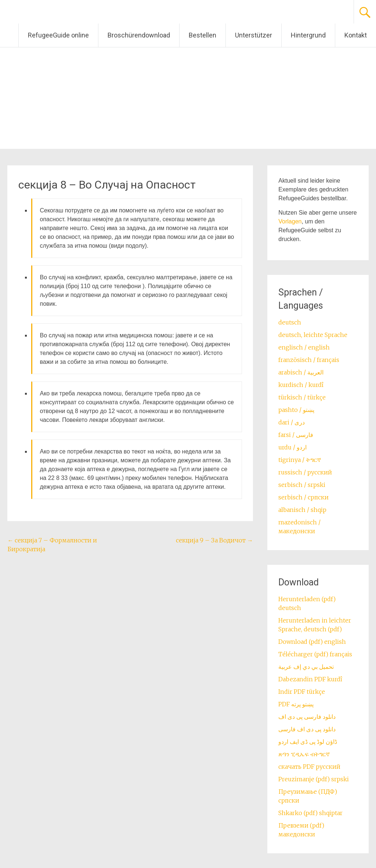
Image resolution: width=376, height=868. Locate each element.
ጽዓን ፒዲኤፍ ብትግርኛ (304, 754)
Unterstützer (254, 35)
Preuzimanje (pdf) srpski (314, 779)
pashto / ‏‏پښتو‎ (296, 410)
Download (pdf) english (312, 642)
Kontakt (356, 35)
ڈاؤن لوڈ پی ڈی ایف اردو (308, 742)
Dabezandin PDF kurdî (310, 679)
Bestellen (203, 35)
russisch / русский (305, 472)
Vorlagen (290, 221)
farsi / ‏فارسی (296, 435)
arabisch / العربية (301, 372)
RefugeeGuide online (58, 35)
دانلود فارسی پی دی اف (307, 717)
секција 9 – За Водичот (214, 540)
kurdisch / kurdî (301, 385)
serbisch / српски (303, 497)
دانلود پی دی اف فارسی (307, 729)
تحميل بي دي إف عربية (306, 667)
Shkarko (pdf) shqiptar (310, 813)
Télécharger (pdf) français (315, 654)
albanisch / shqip (302, 510)
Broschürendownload (139, 35)
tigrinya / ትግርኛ (300, 460)
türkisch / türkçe (302, 397)
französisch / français (309, 360)
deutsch (290, 322)
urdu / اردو (292, 447)
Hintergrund (308, 35)
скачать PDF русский (309, 767)
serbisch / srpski (302, 485)
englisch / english (304, 347)
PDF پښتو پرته (296, 704)
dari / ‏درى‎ (292, 422)
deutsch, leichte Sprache (313, 335)
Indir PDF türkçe (302, 692)
